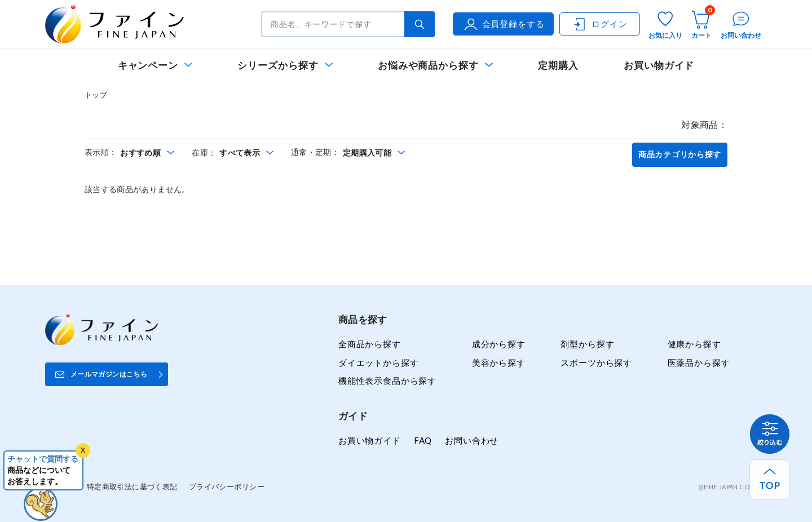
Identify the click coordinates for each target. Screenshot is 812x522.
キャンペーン (148, 65)
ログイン (599, 24)
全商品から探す (370, 344)
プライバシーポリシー (227, 486)
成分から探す (499, 344)
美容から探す (499, 362)
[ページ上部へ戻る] (769, 479)
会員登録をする (504, 24)
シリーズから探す (278, 65)
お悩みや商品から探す (428, 65)
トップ (96, 95)
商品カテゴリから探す (680, 154)
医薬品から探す (699, 362)
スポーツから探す (596, 362)
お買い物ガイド (659, 65)
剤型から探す (587, 344)
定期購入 (558, 65)
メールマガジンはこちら (109, 374)
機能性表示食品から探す (387, 381)
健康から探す (694, 344)
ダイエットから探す (378, 362)
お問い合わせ (472, 440)
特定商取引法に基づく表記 (132, 486)
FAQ (423, 440)
